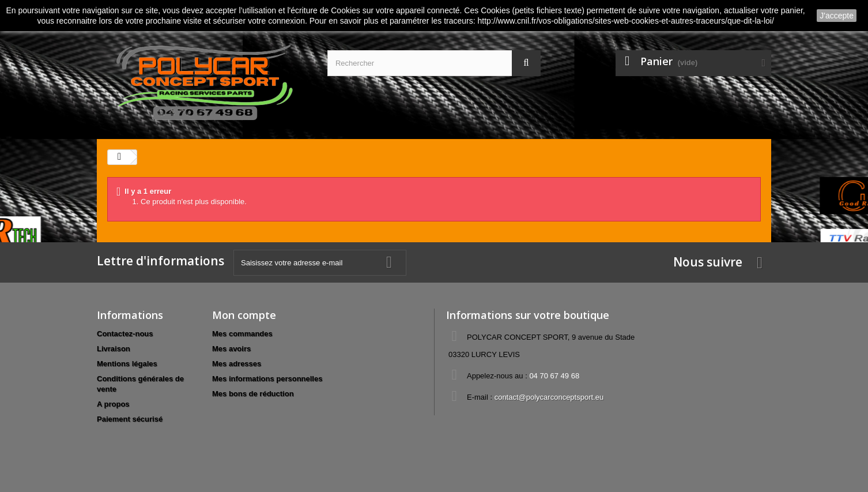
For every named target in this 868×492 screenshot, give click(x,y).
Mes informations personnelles (267, 379)
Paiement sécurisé (130, 419)
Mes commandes (242, 334)
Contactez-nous (125, 334)
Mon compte (244, 315)
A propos (113, 404)
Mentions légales (127, 364)
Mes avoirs (231, 349)
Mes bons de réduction (253, 394)
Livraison (114, 349)
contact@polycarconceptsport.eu (549, 397)
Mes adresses (237, 364)
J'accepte (837, 16)
